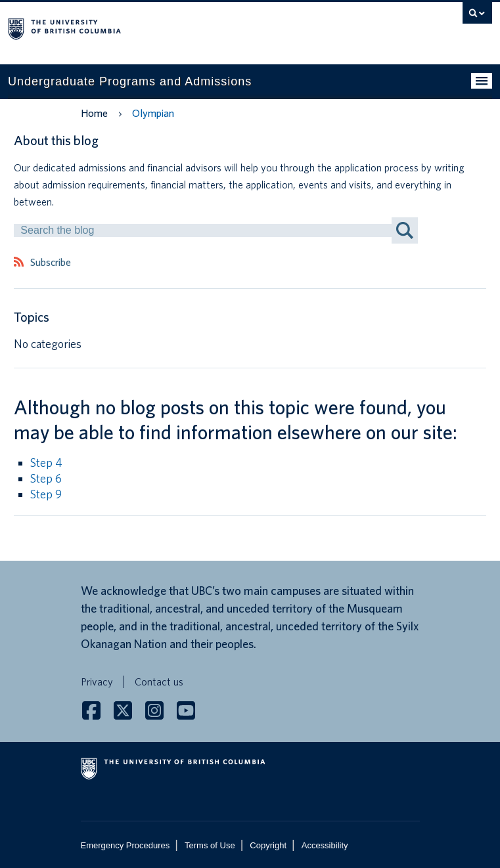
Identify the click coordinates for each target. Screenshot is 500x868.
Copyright (268, 845)
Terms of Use (210, 845)
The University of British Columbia (177, 27)
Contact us (159, 682)
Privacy (97, 682)
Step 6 (46, 478)
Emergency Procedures (125, 845)
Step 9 (46, 494)
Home (94, 113)
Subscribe (51, 263)
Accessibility (325, 845)
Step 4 (46, 463)
